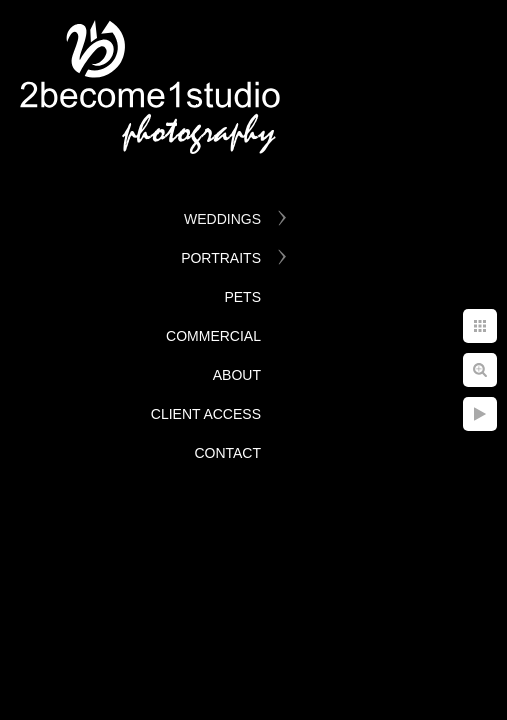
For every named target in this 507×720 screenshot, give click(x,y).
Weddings (222, 219)
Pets (242, 297)
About (237, 375)
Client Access (206, 414)
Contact (227, 453)
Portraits (221, 258)
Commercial (213, 336)
